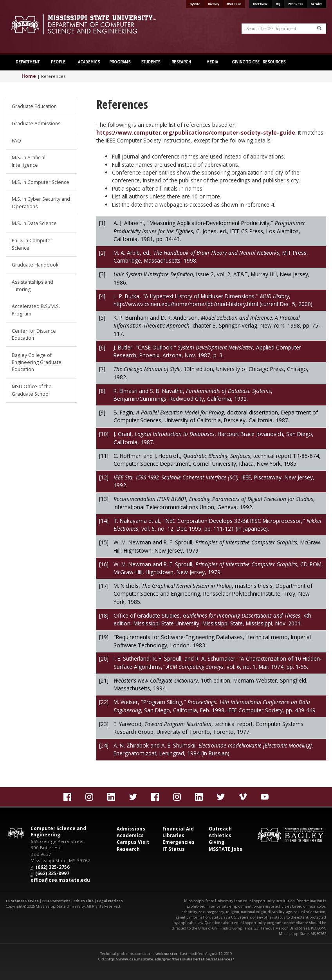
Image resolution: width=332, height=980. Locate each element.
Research (128, 849)
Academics (130, 835)
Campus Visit (133, 842)
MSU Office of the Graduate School (32, 390)
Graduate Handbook (35, 265)
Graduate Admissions (36, 123)
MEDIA (212, 62)
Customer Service (22, 901)
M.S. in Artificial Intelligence (29, 161)
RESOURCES (274, 62)
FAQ (16, 141)
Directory (213, 4)
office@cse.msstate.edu (60, 880)
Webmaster (166, 954)
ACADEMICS (89, 62)
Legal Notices (110, 901)
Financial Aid (178, 829)
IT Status (174, 849)
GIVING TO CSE (245, 62)
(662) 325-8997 (52, 873)
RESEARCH (181, 62)
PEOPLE (58, 62)
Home (29, 76)
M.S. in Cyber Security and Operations (41, 203)
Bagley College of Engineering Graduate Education (37, 362)
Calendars (317, 4)
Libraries (173, 835)
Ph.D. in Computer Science (32, 244)
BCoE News (296, 4)
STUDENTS (151, 62)
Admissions (131, 829)
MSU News (234, 4)
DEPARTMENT (28, 62)
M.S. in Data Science (34, 223)
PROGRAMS (120, 62)
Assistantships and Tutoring (32, 286)
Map (278, 4)
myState (195, 4)
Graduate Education (34, 106)
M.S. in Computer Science (41, 182)
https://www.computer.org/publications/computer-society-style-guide (196, 132)
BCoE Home (260, 4)
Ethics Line (84, 901)
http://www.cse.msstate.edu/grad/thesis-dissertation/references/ (170, 959)
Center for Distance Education (34, 334)
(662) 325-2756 (53, 867)
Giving (217, 842)
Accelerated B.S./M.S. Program (36, 310)
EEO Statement (56, 901)
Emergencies (179, 842)
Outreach (220, 829)
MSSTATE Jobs (226, 849)
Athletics (220, 835)
